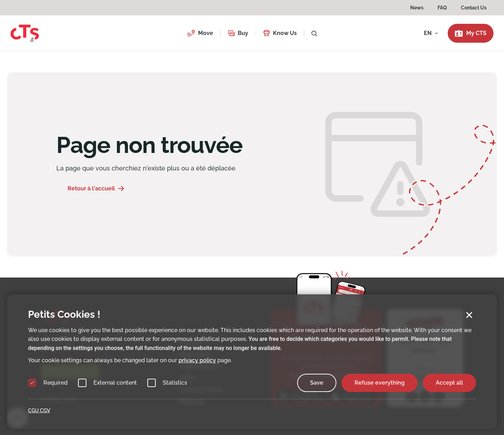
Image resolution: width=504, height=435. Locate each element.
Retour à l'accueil (91, 188)
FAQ (442, 8)
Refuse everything (380, 383)
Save (317, 383)
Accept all (449, 383)
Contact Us (474, 8)
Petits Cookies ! (64, 314)
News (417, 8)
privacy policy (197, 360)
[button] (200, 33)
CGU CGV (39, 411)
